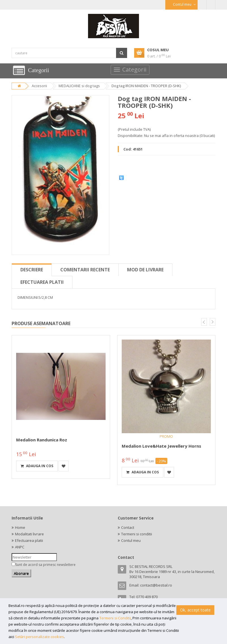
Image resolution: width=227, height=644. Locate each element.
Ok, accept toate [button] (195, 610)
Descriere (32, 270)
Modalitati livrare (29, 534)
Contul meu (131, 540)
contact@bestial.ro (156, 585)
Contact (128, 527)
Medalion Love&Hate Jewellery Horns (161, 446)
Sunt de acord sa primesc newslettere (45, 565)
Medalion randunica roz (42, 440)
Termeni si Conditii (115, 618)
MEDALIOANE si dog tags (79, 86)
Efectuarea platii (42, 282)
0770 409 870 (147, 597)
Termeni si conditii (137, 534)
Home (20, 527)
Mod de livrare (145, 270)
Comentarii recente (85, 270)
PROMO (166, 436)
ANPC (20, 547)
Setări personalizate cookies (39, 637)
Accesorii (39, 86)
